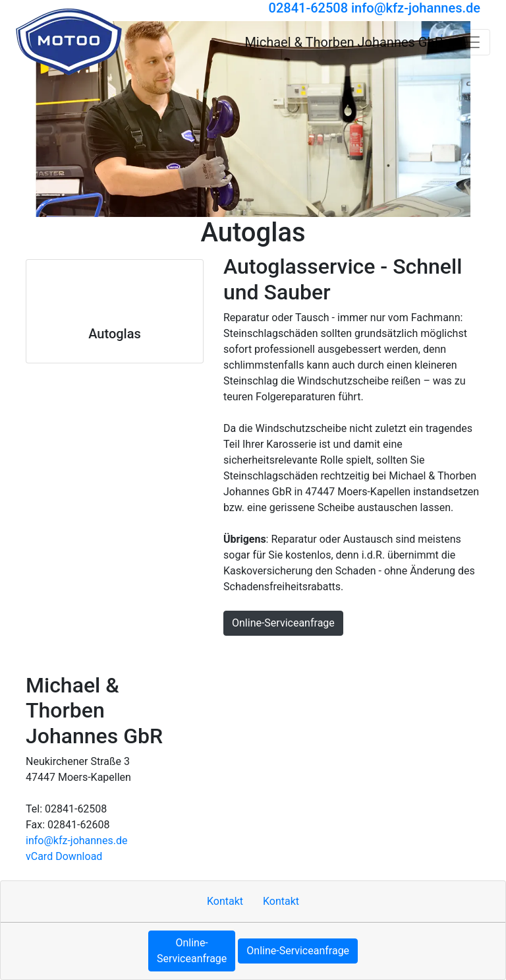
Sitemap (196, 654)
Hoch (43, 654)
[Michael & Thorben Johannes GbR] (69, 42)
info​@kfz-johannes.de (76, 841)
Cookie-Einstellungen (436, 654)
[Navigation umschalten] (472, 42)
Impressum (140, 654)
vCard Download (64, 856)
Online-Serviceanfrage (283, 623)
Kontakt (85, 654)
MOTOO (358, 654)
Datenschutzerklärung (277, 654)
